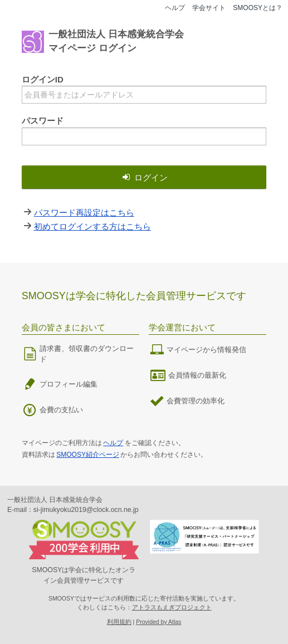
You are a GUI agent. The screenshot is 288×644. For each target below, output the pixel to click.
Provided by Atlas (158, 622)
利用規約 (119, 622)
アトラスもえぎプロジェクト (172, 607)
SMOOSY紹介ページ (88, 455)
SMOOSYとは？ (258, 8)
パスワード (43, 121)
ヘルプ (175, 8)
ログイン (144, 177)
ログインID (43, 79)
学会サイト (209, 8)
